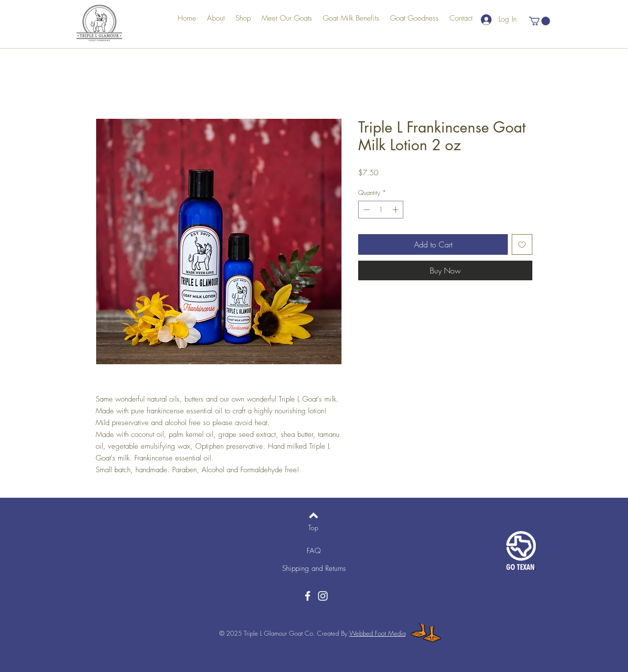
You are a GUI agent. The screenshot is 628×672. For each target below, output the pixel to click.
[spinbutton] (381, 210)
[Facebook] (308, 596)
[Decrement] (366, 210)
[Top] (313, 527)
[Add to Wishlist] (522, 244)
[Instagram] (323, 596)
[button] (539, 21)
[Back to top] (314, 516)
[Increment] (396, 210)
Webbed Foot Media (378, 633)
